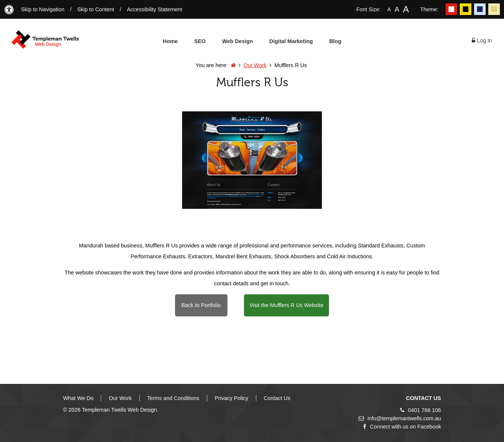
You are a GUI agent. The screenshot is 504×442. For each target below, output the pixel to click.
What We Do (78, 398)
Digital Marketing (291, 41)
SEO (200, 41)
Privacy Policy (232, 398)
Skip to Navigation (43, 9)
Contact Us (277, 398)
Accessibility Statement (154, 9)
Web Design (238, 41)
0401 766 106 (421, 410)
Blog (335, 41)
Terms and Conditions (173, 398)
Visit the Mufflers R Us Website (287, 305)
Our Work (255, 65)
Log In (482, 40)
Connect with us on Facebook (402, 427)
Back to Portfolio (201, 305)
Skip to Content (96, 9)
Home (170, 41)
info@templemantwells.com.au (400, 418)
